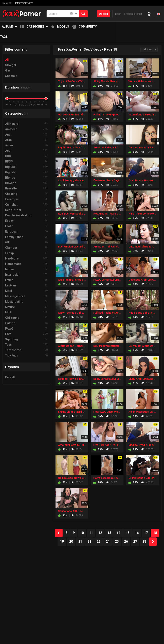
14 (118, 533)
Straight (11, 65)
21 (80, 542)
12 (100, 533)
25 (117, 542)
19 (62, 542)
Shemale (11, 76)
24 (108, 542)
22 (89, 542)
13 (109, 533)
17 (146, 533)
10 (82, 533)
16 (137, 533)
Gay (8, 70)
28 (144, 542)
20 (71, 542)
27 (135, 542)
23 (99, 542)
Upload (103, 14)
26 (126, 542)
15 (128, 533)
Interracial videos (24, 3)
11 (91, 533)
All (7, 60)
